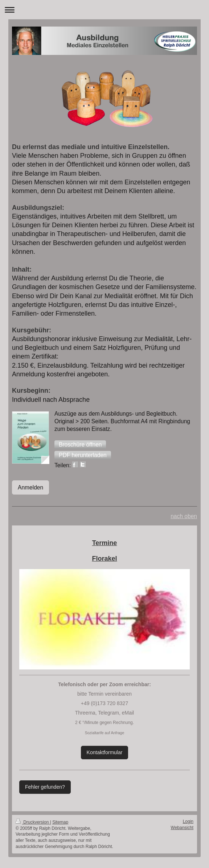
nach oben (184, 516)
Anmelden (30, 487)
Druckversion (33, 822)
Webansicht (182, 828)
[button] (80, 445)
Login (188, 821)
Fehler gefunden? (45, 787)
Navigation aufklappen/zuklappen (104, 10)
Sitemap (60, 822)
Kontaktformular (105, 752)
